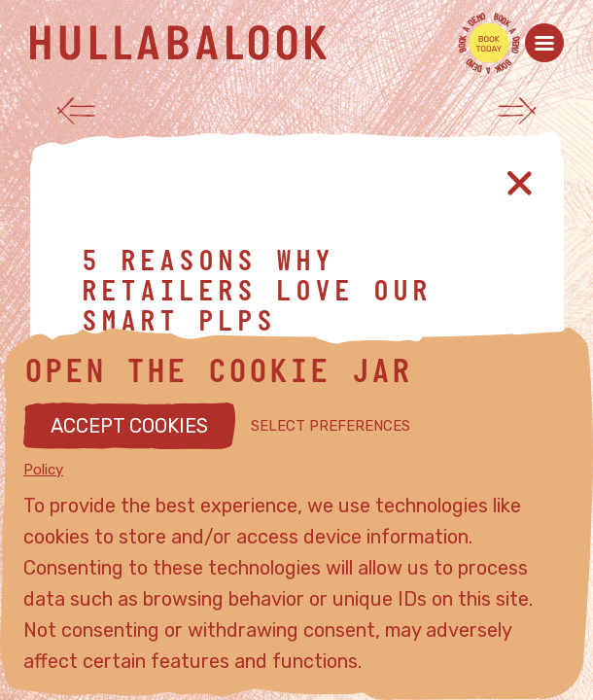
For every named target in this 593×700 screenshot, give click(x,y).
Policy (43, 470)
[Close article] (520, 183)
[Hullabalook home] (278, 43)
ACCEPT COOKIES (129, 426)
